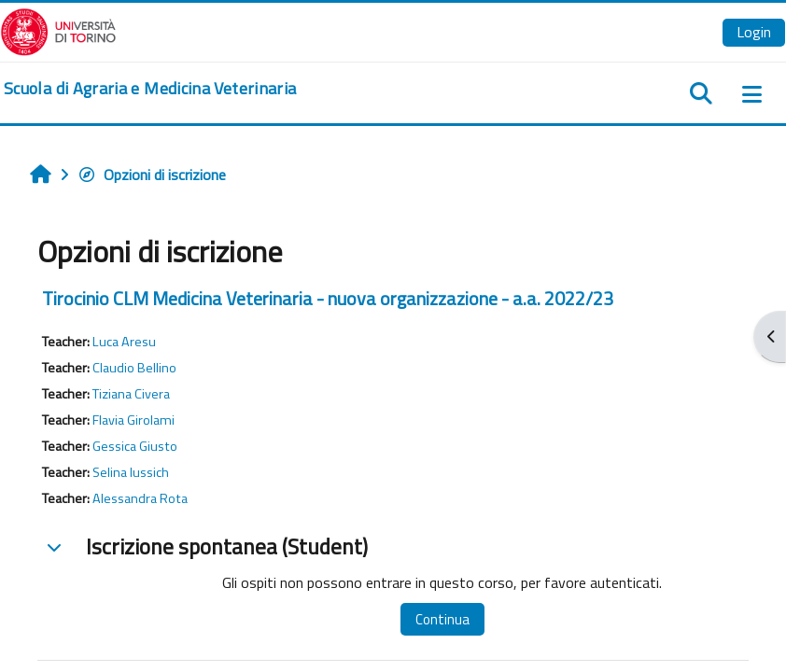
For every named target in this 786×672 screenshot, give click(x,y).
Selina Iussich (131, 472)
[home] (150, 89)
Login (754, 32)
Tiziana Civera (131, 394)
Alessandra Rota (140, 498)
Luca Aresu (124, 342)
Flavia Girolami (133, 420)
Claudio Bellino (134, 368)
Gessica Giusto (135, 446)
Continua (442, 619)
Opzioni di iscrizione (152, 175)
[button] (54, 547)
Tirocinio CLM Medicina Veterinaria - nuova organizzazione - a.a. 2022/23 (328, 298)
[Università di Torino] (58, 30)
